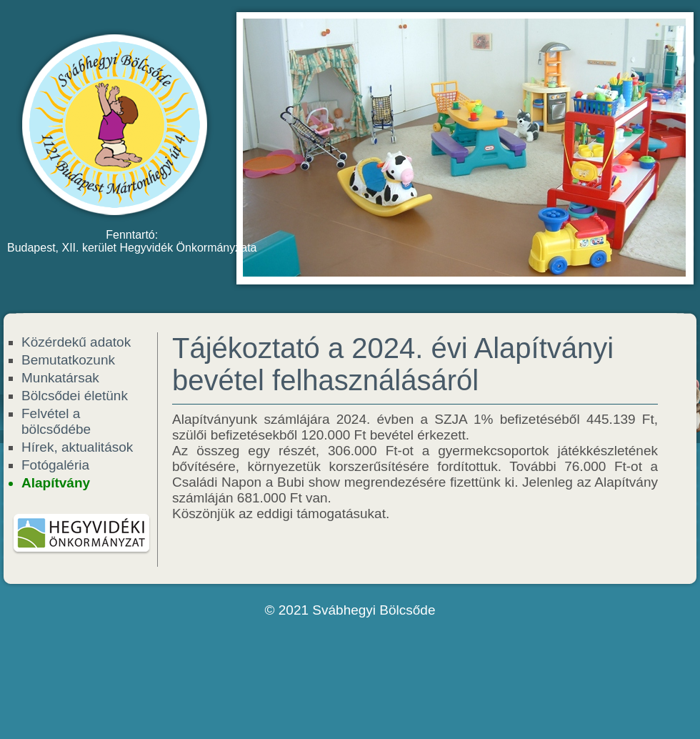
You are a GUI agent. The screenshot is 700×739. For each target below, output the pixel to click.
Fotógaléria (55, 465)
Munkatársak (60, 378)
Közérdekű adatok (76, 342)
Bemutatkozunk (68, 360)
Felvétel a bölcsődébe (56, 421)
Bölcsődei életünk (75, 396)
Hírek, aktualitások (77, 447)
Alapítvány (56, 483)
